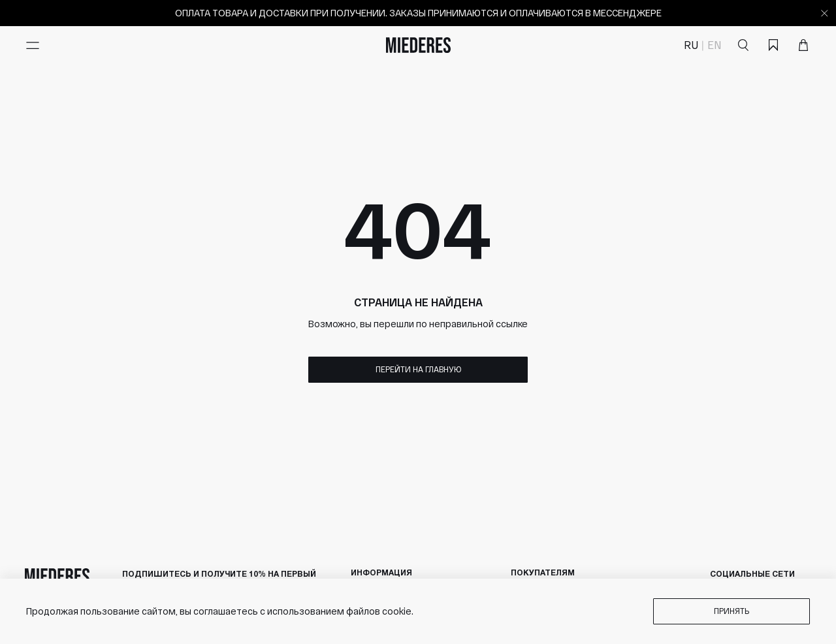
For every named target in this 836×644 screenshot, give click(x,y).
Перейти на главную (418, 369)
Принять (731, 611)
